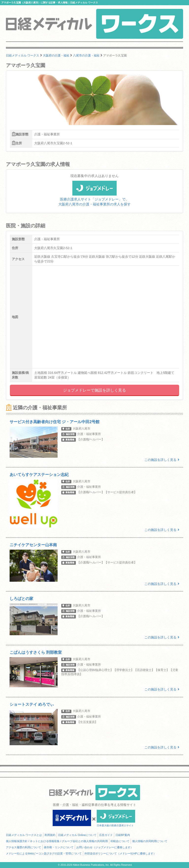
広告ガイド (106, 835)
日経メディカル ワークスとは (24, 835)
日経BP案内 (123, 835)
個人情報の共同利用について (150, 841)
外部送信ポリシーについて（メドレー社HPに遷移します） (120, 853)
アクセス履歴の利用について (24, 847)
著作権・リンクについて (59, 847)
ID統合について (120, 841)
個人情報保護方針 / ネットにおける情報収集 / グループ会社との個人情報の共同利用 (57, 841)
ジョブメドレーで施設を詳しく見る (94, 390)
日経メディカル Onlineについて (77, 835)
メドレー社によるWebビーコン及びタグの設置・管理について (44, 853)
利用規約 (50, 835)
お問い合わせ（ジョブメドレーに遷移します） (105, 847)
